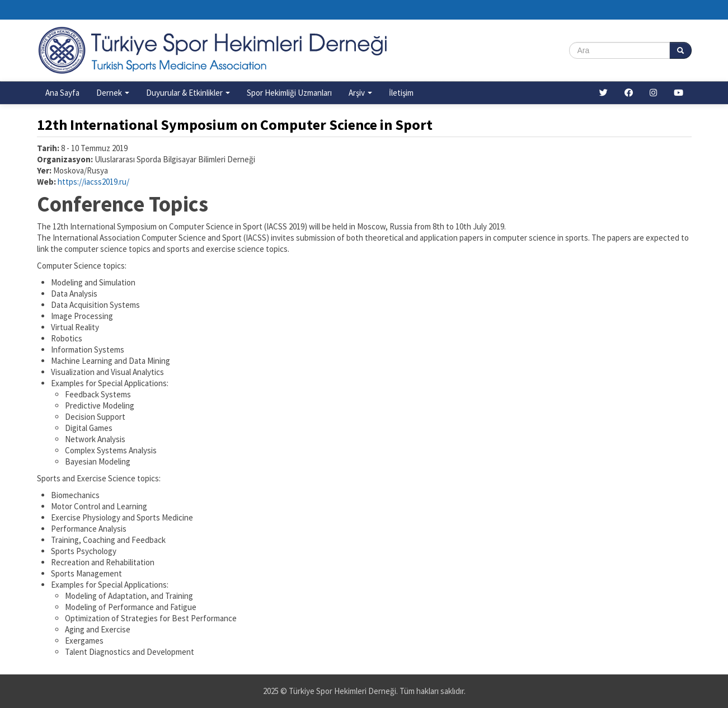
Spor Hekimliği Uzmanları (289, 93)
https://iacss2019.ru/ (93, 182)
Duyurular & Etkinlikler (188, 93)
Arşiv (360, 93)
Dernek (113, 93)
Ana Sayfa (62, 93)
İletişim (401, 93)
